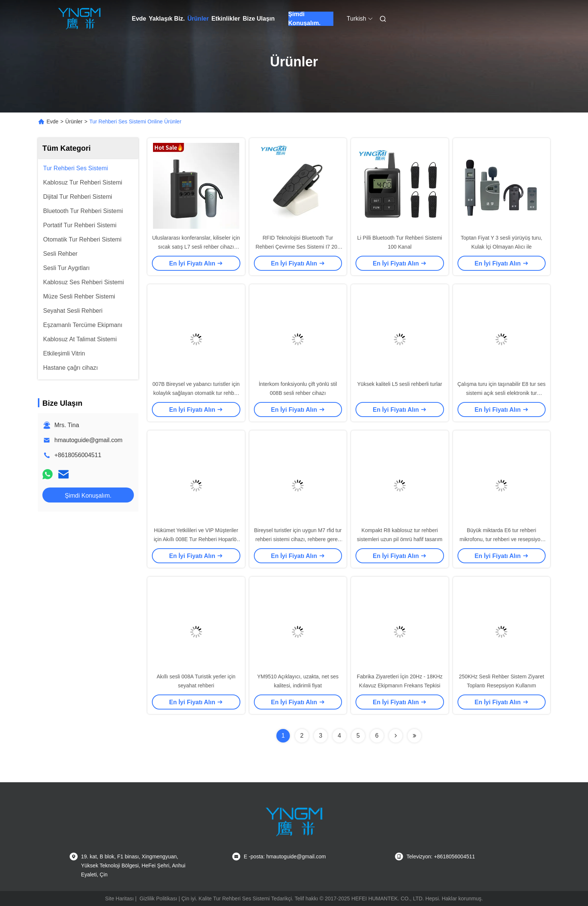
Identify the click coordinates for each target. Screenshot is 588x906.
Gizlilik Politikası (158, 898)
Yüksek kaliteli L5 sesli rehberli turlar (400, 384)
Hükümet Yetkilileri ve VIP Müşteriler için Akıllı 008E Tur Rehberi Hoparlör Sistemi (196, 539)
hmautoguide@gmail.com (88, 440)
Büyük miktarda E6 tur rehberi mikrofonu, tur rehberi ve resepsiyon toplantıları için (502, 539)
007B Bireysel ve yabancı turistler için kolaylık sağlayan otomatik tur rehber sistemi (196, 393)
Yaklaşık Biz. (167, 19)
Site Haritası (119, 898)
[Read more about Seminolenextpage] (396, 736)
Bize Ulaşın (259, 19)
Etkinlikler (226, 19)
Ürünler (198, 19)
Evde (139, 19)
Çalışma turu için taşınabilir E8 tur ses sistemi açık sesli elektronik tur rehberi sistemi (502, 393)
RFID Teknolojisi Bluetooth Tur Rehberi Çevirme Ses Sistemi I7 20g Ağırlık (298, 247)
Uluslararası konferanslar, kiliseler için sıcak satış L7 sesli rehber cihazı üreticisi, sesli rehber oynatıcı (196, 247)
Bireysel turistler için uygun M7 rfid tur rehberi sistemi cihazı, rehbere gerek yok (298, 539)
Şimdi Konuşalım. (304, 19)
